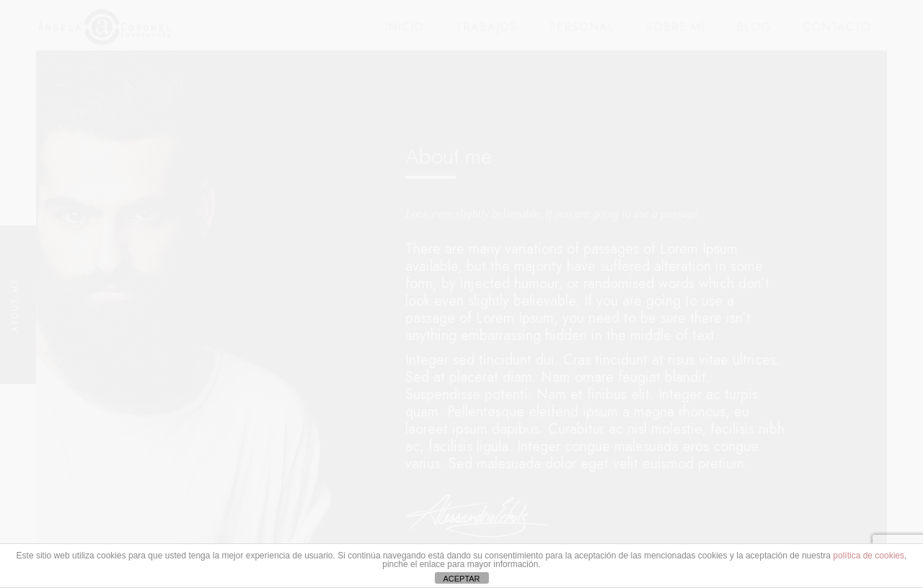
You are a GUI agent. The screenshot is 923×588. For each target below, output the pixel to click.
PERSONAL (582, 27)
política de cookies (869, 556)
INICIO (404, 27)
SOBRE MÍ (675, 27)
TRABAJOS (486, 27)
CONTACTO (837, 27)
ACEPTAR (461, 579)
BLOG (754, 27)
